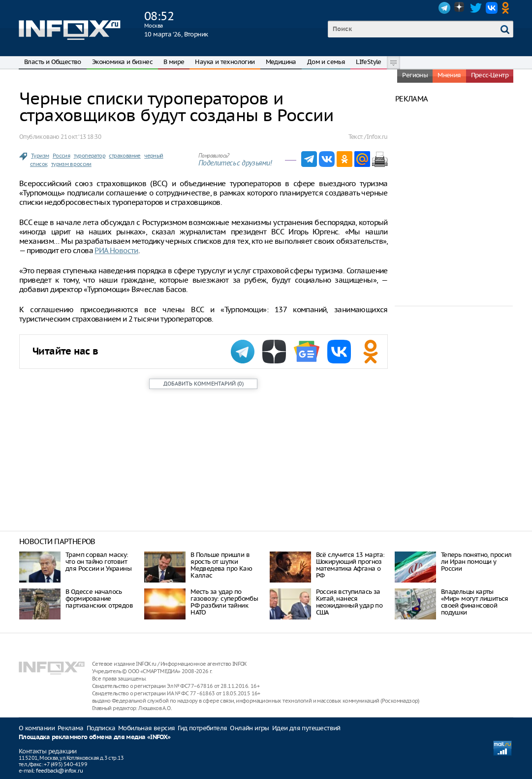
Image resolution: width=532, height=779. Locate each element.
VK (492, 8)
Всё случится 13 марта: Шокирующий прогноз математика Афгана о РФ (350, 565)
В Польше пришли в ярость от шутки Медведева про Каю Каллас (221, 565)
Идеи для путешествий (306, 728)
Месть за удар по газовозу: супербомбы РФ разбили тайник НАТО (224, 602)
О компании (37, 728)
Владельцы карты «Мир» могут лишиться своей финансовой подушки (475, 602)
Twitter (476, 8)
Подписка (101, 728)
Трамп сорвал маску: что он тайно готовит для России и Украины (98, 562)
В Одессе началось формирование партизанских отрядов (99, 599)
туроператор (90, 156)
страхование (125, 156)
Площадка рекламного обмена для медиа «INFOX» (95, 737)
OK (507, 8)
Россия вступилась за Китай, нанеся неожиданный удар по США (349, 602)
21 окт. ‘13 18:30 (81, 137)
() (203, 384)
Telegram (444, 8)
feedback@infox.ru (59, 771)
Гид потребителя (202, 728)
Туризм (40, 156)
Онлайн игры (249, 728)
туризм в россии (71, 164)
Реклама (71, 728)
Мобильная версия (146, 728)
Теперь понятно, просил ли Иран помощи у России (476, 562)
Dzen (460, 8)
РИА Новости (116, 250)
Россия (61, 156)
